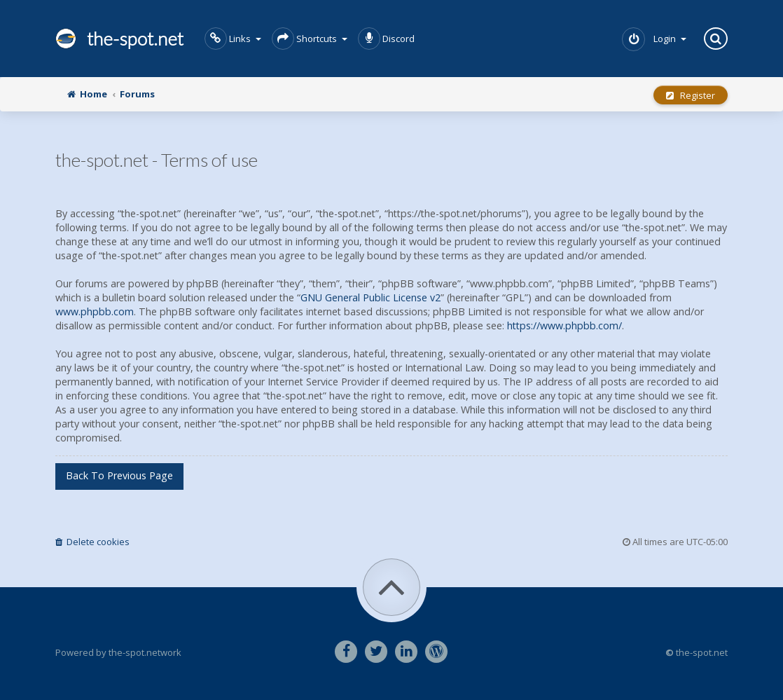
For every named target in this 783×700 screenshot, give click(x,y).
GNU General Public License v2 (370, 297)
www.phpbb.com (95, 311)
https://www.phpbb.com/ (564, 325)
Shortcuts (310, 39)
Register (691, 95)
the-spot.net (119, 39)
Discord (386, 39)
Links (233, 39)
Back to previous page (119, 475)
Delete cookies (92, 542)
